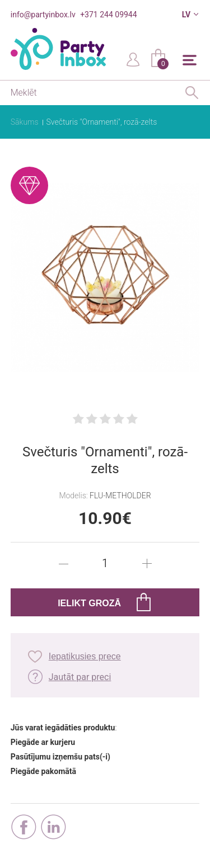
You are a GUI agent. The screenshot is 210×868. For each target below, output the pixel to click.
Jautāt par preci (80, 677)
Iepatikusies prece (85, 656)
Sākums (25, 122)
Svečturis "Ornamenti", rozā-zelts (102, 122)
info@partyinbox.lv (43, 15)
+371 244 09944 (108, 15)
